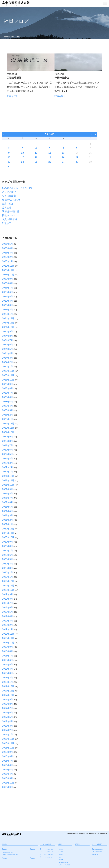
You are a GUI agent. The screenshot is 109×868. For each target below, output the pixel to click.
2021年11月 (8, 480)
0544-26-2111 (92, 833)
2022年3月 (8, 463)
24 (23, 162)
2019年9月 (8, 594)
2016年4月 (8, 774)
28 (77, 162)
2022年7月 (8, 445)
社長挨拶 (61, 860)
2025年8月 (8, 283)
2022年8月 (8, 441)
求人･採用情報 (10, 219)
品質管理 (7, 208)
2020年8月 (8, 546)
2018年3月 (8, 673)
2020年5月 (8, 559)
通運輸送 (5, 858)
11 (36, 153)
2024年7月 (8, 340)
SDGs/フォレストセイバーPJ (17, 188)
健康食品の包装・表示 (8, 852)
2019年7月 (8, 603)
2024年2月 (8, 362)
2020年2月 (8, 572)
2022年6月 (8, 450)
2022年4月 (8, 459)
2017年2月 (8, 730)
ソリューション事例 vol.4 (47, 857)
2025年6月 (8, 292)
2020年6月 (8, 555)
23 (9, 162)
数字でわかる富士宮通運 (64, 865)
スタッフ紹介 (9, 192)
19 (50, 157)
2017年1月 (8, 734)
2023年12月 (8, 371)
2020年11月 (8, 533)
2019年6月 (8, 607)
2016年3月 (8, 778)
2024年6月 (8, 345)
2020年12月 (8, 529)
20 (63, 157)
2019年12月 (8, 581)
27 (63, 162)
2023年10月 (8, 380)
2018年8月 (8, 651)
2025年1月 (8, 314)
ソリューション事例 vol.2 (47, 852)
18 (36, 157)
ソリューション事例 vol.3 (47, 854)
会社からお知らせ (11, 200)
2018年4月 (8, 669)
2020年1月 (8, 577)
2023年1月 (8, 419)
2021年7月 (8, 498)
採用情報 (77, 844)
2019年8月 (8, 599)
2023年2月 (8, 415)
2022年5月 (8, 454)
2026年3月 (8, 253)
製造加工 (7, 223)
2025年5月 (8, 297)
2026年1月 (8, 261)
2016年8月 (8, 756)
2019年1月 (8, 629)
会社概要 (61, 852)
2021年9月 (8, 489)
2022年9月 (8, 437)
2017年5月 (8, 717)
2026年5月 (8, 244)
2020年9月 (8, 542)
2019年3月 (8, 621)
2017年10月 (8, 695)
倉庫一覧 (61, 854)
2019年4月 (8, 616)
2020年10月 (8, 537)
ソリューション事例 (45, 844)
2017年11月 (8, 691)
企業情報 (60, 844)
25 (36, 162)
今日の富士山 (9, 196)
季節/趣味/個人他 (11, 211)
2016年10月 (8, 748)
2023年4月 (8, 406)
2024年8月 (8, 336)
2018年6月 (8, 660)
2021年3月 (8, 515)
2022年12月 (8, 424)
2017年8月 (8, 704)
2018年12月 (8, 634)
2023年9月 (8, 384)
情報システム (9, 215)
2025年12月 (8, 266)
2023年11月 (8, 375)
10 (23, 153)
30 (9, 167)
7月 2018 (50, 134)
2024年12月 (8, 318)
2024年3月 (8, 358)
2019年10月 (8, 590)
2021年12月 (8, 476)
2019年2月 (8, 625)
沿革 (60, 857)
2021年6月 (8, 502)
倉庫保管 (33, 849)
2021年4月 (8, 511)
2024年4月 (8, 353)
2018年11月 (8, 638)
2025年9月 (8, 279)
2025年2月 (8, 310)
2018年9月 (8, 647)
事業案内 (5, 844)
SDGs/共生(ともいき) (63, 862)
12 (50, 153)
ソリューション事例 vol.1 (47, 849)
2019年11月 (8, 586)
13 (63, 153)
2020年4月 (8, 564)
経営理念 (61, 849)
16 (9, 157)
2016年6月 (8, 765)
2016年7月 (8, 761)
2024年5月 (8, 349)
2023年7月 (8, 393)
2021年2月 (8, 520)
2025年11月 (8, 270)
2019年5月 (8, 612)
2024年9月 (8, 332)
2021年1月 (8, 524)
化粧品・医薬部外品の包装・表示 (11, 855)
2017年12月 (8, 686)
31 (23, 167)
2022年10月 (8, 432)
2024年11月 (8, 323)
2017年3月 (8, 726)
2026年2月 (8, 257)
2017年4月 (8, 721)
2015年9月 (8, 787)
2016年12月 (8, 739)
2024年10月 (8, 327)
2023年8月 (8, 388)
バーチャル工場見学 (97, 844)
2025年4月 (8, 301)
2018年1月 (8, 682)
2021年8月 (8, 494)
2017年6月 (8, 713)
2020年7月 (8, 551)
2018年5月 (8, 665)
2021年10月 (8, 485)
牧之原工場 (96, 854)
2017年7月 (8, 708)
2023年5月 (8, 402)
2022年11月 (8, 428)
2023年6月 (8, 397)
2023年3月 (8, 410)
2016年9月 (8, 752)
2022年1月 (8, 472)
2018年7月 (8, 656)
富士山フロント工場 (98, 852)
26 (50, 162)
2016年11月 (8, 743)
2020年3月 (8, 568)
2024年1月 (8, 367)
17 (23, 157)
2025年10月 (8, 275)
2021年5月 (8, 507)
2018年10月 (8, 643)
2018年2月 (8, 678)
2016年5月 (8, 770)
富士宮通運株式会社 (9, 36)
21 (77, 157)
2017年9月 (8, 700)
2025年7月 (8, 288)
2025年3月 (8, 305)
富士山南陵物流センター (99, 849)
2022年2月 (8, 467)
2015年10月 (8, 783)
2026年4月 (8, 248)
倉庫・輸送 (8, 204)
